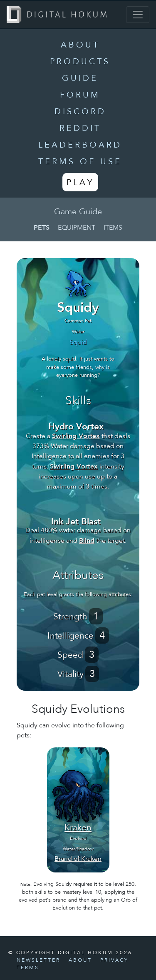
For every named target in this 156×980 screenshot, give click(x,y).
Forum (80, 95)
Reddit (80, 129)
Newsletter (38, 960)
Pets (42, 227)
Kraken (78, 828)
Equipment (77, 228)
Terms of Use (80, 162)
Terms (28, 968)
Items (113, 228)
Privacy (114, 960)
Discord (80, 112)
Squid (78, 343)
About (80, 45)
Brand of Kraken (78, 859)
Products (80, 62)
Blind (87, 540)
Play (80, 183)
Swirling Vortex (76, 436)
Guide (80, 79)
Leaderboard (80, 145)
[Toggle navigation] (138, 15)
